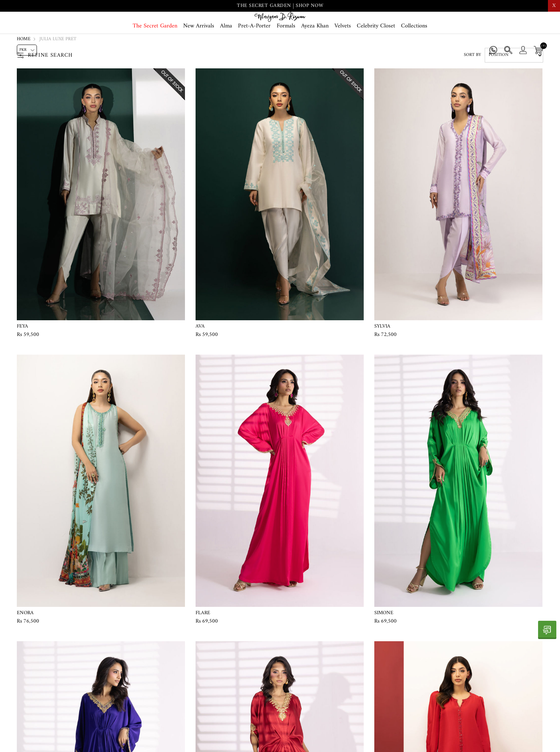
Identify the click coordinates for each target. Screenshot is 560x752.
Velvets (343, 52)
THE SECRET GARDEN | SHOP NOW (280, 6)
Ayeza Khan (315, 52)
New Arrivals (199, 52)
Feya (22, 356)
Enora (25, 643)
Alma (226, 52)
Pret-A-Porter (254, 52)
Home (24, 69)
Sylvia (382, 356)
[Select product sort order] (514, 85)
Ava (200, 356)
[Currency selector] (27, 50)
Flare (203, 643)
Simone (384, 643)
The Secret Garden (155, 52)
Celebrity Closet (376, 52)
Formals (286, 52)
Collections (414, 52)
